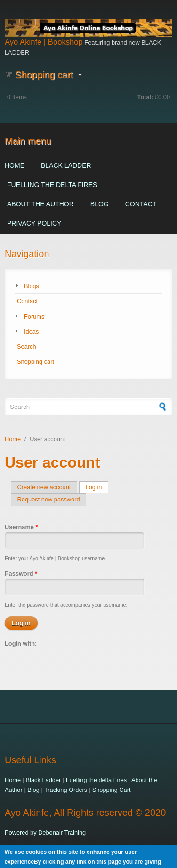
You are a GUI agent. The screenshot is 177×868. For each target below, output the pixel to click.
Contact (141, 204)
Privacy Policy (34, 223)
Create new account (44, 487)
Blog (100, 204)
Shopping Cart (112, 790)
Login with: (21, 644)
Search (27, 347)
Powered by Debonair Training (45, 833)
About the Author (40, 204)
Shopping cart (36, 362)
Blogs (32, 286)
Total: (145, 97)
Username (21, 527)
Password (21, 574)
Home (15, 165)
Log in (97, 487)
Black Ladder (66, 165)
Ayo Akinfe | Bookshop (44, 42)
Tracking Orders (66, 790)
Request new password (49, 499)
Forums (34, 317)
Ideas (31, 332)
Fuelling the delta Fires (52, 185)
